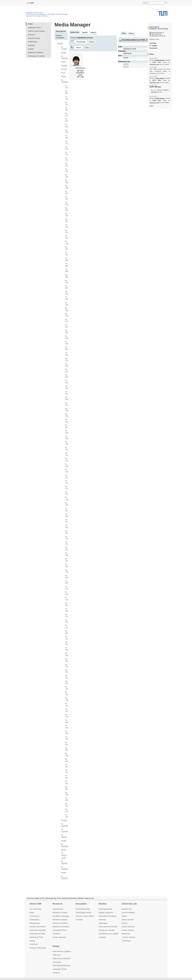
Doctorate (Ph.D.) (60, 930)
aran (67, 99)
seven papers (160, 78)
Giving (32, 941)
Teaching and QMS (37, 934)
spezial (64, 837)
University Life (129, 904)
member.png (80, 68)
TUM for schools (128, 937)
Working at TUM (36, 937)
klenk (67, 360)
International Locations (62, 951)
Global (56, 946)
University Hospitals (38, 930)
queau (68, 533)
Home (30, 24)
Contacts (79, 920)
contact (64, 49)
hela (67, 316)
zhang (68, 805)
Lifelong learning (105, 909)
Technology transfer (84, 912)
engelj (68, 243)
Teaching (31, 45)
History (131, 33)
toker (67, 672)
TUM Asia (57, 955)
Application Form (34, 28)
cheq (67, 143)
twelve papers (160, 60)
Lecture (126, 64)
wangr (68, 722)
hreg (67, 327)
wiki (64, 873)
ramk (67, 538)
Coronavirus (34, 916)
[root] (61, 43)
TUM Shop (126, 941)
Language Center (60, 969)
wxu (67, 766)
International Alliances (62, 966)
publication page (154, 64)
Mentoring (126, 934)
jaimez (68, 332)
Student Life (127, 909)
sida (67, 611)
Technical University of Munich (37, 16)
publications (66, 826)
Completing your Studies (109, 934)
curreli (68, 176)
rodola (68, 549)
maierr (68, 444)
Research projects (60, 920)
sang (67, 561)
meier (68, 460)
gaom (68, 260)
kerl (67, 349)
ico (64, 73)
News (32, 912)
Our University (35, 909)
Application (103, 923)
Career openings (59, 937)
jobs (64, 76)
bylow (68, 137)
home (65, 69)
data (65, 52)
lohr (67, 438)
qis (67, 527)
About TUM (35, 904)
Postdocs (56, 934)
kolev (67, 377)
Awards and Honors (38, 927)
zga (67, 800)
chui (67, 154)
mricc (67, 488)
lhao (67, 416)
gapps (65, 65)
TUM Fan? (34, 944)
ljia (67, 427)
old (67, 510)
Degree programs (106, 912)
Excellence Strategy (61, 916)
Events (125, 923)
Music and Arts (128, 920)
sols (67, 616)
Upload (85, 32)
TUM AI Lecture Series (36, 31)
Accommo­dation (128, 912)
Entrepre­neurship (83, 909)
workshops (65, 878)
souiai (68, 627)
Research (57, 904)
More (152, 106)
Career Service (128, 930)
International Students (108, 916)
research (65, 831)
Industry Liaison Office (85, 916)
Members (32, 35)
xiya (67, 772)
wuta (67, 761)
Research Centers (60, 912)
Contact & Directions (38, 948)
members (65, 82)
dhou (67, 204)
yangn (68, 778)
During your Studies (107, 930)
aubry (68, 104)
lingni (67, 421)
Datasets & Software (36, 52)
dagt (67, 182)
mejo (67, 471)
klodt (67, 366)
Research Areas (34, 38)
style (65, 840)
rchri (67, 544)
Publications (33, 42)
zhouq (68, 817)
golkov (68, 282)
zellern (68, 794)
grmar (68, 288)
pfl (66, 522)
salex (67, 555)
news (65, 820)
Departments (35, 923)
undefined (65, 869)
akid (67, 87)
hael (67, 299)
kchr (67, 338)
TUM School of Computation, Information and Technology (47, 14)
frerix (67, 254)
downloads (65, 58)
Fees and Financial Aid (108, 927)
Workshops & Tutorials (36, 56)
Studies (103, 904)
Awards (31, 49)
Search (93, 32)
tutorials (64, 863)
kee (67, 343)
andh (67, 93)
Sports (124, 916)
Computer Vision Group (34, 13)
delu (67, 188)
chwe (67, 160)
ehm (67, 221)
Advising (102, 920)
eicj (64, 62)
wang (68, 716)
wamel (68, 711)
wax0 (67, 727)
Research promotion (61, 927)
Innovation (81, 904)
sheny (68, 605)
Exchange (57, 962)
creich (68, 165)
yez (67, 789)
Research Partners (60, 923)
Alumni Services (128, 927)
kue (67, 388)
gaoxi (68, 266)
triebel (68, 683)
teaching (64, 846)
